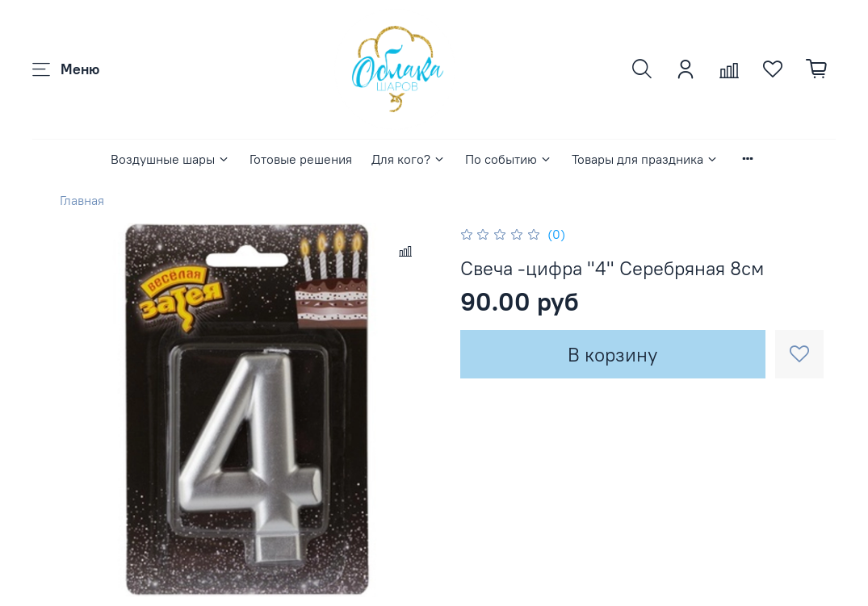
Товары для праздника (645, 159)
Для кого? (409, 159)
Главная (82, 200)
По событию (509, 159)
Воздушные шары (170, 159)
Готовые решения (301, 159)
